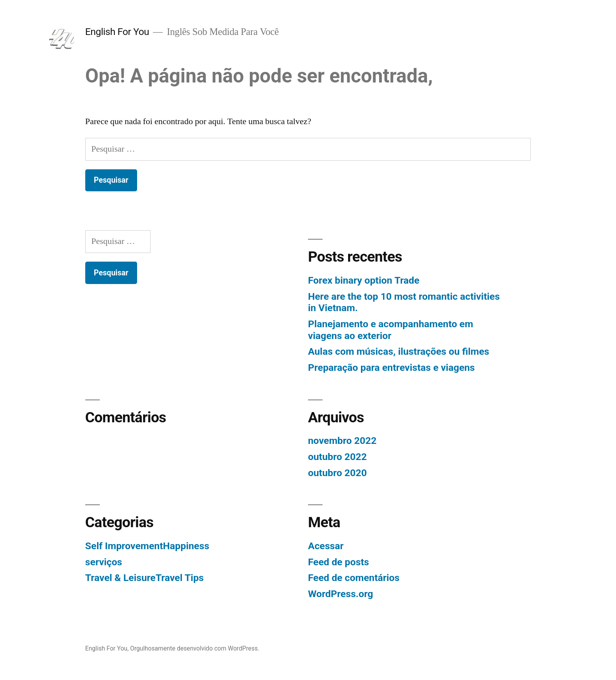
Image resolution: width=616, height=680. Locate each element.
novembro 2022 (342, 441)
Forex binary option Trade (364, 280)
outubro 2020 (337, 473)
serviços (104, 562)
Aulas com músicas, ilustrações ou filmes (399, 351)
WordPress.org (341, 594)
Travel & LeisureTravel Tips (145, 578)
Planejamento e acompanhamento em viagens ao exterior (390, 330)
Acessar (326, 546)
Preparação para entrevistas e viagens (391, 367)
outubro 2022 (337, 457)
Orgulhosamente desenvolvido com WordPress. (195, 648)
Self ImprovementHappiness (147, 546)
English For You (117, 32)
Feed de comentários (354, 578)
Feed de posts (338, 562)
